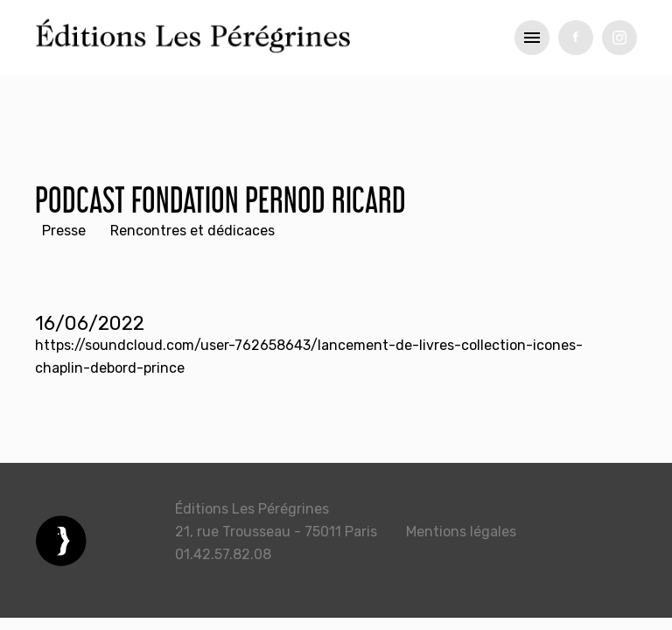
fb (576, 38)
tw (619, 38)
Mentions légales (461, 532)
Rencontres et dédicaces (192, 231)
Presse (64, 231)
